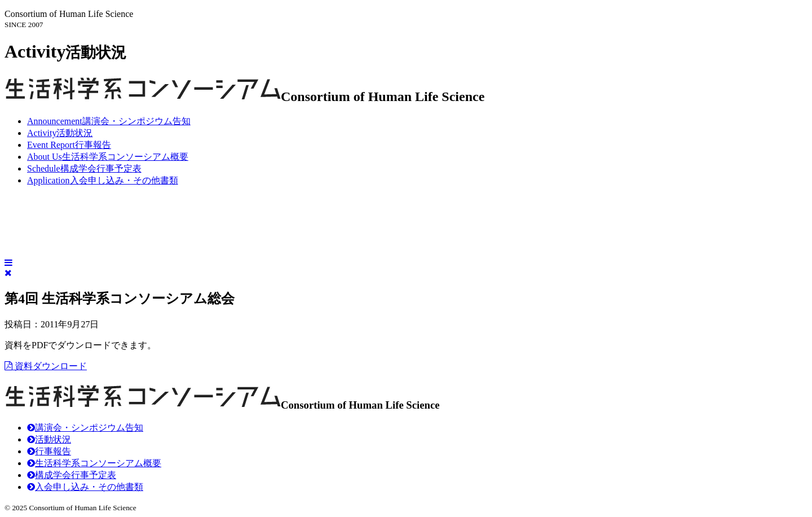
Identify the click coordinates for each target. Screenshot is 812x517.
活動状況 (60, 133)
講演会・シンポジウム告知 (109, 121)
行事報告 (69, 145)
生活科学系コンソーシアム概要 (108, 157)
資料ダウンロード (46, 366)
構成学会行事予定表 (84, 168)
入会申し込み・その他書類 (103, 180)
